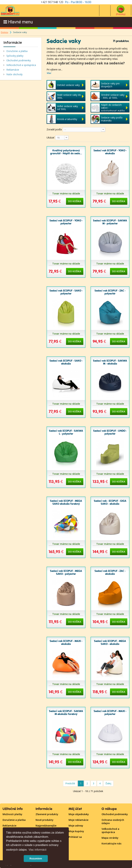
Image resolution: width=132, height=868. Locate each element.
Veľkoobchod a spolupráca (21, 65)
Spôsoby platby (15, 56)
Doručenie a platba (17, 51)
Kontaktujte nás (111, 843)
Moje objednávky (79, 814)
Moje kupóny (76, 831)
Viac (49, 73)
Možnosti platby (12, 814)
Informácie (13, 42)
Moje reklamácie (78, 820)
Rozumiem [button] (36, 859)
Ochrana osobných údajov (113, 822)
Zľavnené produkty (47, 814)
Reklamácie (12, 70)
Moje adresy (76, 826)
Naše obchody (14, 74)
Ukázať (50, 137)
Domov (5, 32)
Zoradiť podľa (54, 129)
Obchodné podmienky (18, 60)
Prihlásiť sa (75, 837)
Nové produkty (45, 820)
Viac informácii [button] (37, 850)
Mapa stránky (110, 838)
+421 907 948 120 (52, 2)
